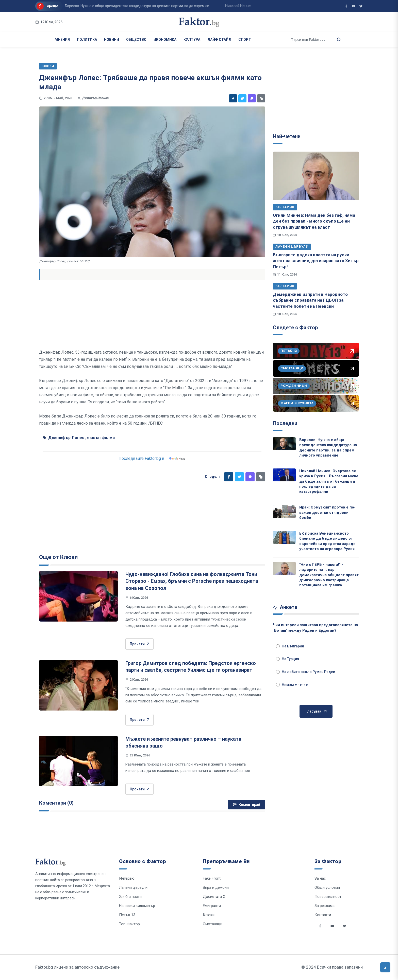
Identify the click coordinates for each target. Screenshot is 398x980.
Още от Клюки (58, 557)
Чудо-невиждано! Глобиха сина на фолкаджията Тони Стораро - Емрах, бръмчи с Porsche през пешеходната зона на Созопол (192, 581)
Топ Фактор (129, 924)
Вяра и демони (216, 887)
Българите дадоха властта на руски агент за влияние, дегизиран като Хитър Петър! (316, 261)
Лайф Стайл (219, 40)
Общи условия (327, 887)
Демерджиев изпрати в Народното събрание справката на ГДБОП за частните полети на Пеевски (310, 300)
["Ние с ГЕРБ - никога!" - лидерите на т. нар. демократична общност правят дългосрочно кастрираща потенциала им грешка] (284, 568)
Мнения (62, 40)
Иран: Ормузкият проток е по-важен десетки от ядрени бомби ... (141, 6)
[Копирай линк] (261, 98)
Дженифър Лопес (66, 438)
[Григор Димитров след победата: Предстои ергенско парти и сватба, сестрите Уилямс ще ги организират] (78, 685)
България (285, 207)
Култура (192, 40)
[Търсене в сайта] (339, 39)
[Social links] (320, 926)
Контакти (323, 915)
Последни (285, 423)
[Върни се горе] (385, 967)
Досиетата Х (214, 897)
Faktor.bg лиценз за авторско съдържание (77, 967)
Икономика (165, 40)
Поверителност (328, 897)
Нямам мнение (292, 684)
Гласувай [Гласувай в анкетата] (316, 711)
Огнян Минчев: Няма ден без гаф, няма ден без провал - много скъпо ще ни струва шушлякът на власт (314, 221)
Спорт (245, 40)
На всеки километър (137, 906)
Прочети (139, 644)
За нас (320, 878)
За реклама (325, 906)
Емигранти (212, 906)
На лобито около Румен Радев (305, 672)
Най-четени (287, 136)
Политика (87, 40)
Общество (136, 40)
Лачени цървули (292, 247)
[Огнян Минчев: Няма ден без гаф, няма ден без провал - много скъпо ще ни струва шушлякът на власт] (316, 176)
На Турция (287, 659)
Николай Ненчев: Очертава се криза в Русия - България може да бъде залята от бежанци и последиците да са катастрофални (329, 481)
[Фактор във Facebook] (346, 6)
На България (290, 646)
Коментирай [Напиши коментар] (247, 805)
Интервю (127, 878)
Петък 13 (127, 915)
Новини (112, 40)
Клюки (209, 915)
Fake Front (212, 878)
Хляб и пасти (130, 897)
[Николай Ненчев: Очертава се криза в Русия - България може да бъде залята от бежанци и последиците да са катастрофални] (284, 475)
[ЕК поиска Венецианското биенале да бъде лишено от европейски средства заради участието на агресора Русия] (284, 537)
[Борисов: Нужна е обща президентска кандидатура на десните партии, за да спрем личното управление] (284, 444)
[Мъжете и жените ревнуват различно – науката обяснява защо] (78, 761)
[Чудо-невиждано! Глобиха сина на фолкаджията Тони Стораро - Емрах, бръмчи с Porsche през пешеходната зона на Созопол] (78, 596)
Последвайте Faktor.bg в (152, 459)
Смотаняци (213, 924)
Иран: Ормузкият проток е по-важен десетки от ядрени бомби (327, 512)
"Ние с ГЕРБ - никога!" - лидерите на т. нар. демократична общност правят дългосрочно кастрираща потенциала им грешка (329, 575)
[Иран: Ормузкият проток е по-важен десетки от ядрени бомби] (284, 511)
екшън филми (101, 438)
